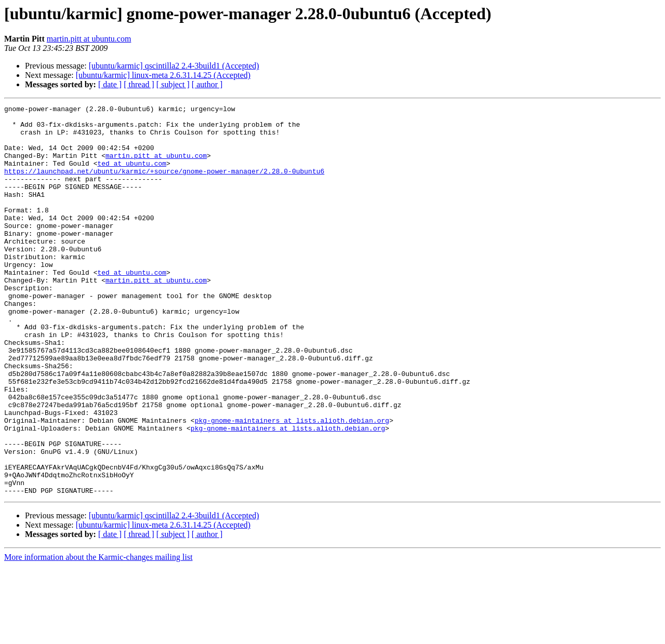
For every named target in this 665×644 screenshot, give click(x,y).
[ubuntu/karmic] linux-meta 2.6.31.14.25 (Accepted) (163, 75)
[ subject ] (173, 84)
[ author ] (207, 84)
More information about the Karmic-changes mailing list (98, 635)
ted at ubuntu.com (132, 176)
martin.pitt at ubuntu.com (89, 39)
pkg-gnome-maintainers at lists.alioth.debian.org (292, 484)
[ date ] (110, 84)
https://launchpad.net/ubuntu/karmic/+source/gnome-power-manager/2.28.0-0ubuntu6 (164, 185)
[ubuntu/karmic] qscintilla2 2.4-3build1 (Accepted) (174, 66)
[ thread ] (139, 84)
